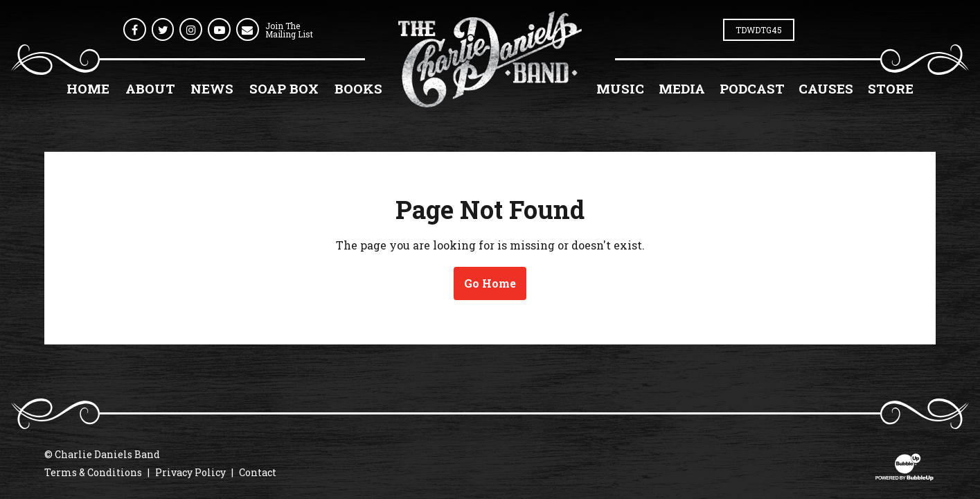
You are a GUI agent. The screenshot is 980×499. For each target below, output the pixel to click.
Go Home (490, 283)
